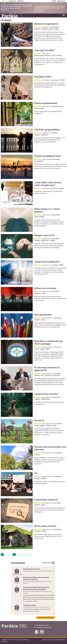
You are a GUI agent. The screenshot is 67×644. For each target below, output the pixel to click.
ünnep (54, 56)
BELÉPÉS (54, 1)
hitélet (43, 320)
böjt (36, 161)
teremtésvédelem (45, 399)
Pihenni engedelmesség (46, 103)
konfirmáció (44, 29)
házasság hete (45, 241)
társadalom (44, 135)
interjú (37, 426)
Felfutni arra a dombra (45, 288)
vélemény (37, 29)
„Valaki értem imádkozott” (47, 262)
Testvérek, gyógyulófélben (47, 130)
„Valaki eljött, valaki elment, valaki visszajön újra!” (48, 184)
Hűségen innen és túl (44, 235)
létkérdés (52, 241)
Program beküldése (46, 618)
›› (32, 555)
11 (24, 555)
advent (37, 349)
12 (28, 555)
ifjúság (43, 505)
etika (42, 375)
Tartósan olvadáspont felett (48, 156)
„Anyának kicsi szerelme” (46, 394)
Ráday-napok (56, 375)
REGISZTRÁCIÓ (61, 1)
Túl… (36, 473)
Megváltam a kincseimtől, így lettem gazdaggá (48, 342)
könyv (36, 217)
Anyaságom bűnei (43, 77)
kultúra (43, 293)
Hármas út (39, 420)
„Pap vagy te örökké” (44, 50)
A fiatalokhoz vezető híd (46, 500)
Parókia (10, 16)
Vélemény (39, 27)
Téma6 (36, 108)
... (14, 555)
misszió (51, 29)
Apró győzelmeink (43, 315)
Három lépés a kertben (45, 526)
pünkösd (57, 29)
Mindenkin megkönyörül (46, 24)
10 (21, 555)
